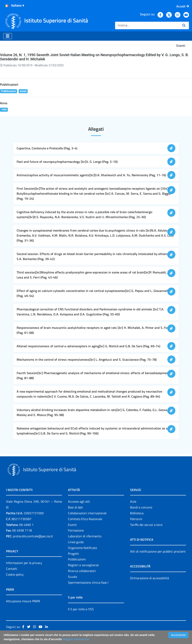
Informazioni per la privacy (24, 563)
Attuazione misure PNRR (23, 601)
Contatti (12, 569)
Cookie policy (15, 574)
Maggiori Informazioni (76, 639)
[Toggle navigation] (8, 36)
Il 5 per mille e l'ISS (81, 609)
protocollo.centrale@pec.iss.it (33, 536)
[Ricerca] (147, 25)
